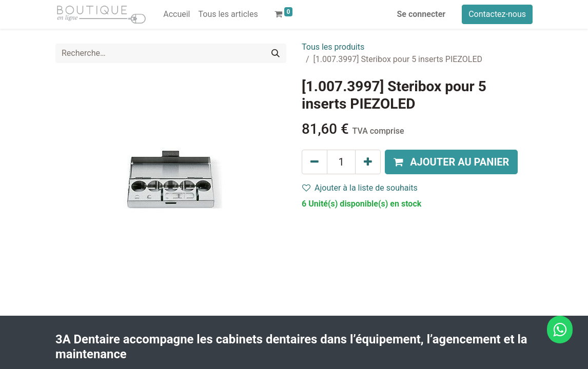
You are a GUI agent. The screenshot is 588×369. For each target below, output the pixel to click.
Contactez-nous (497, 14)
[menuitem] (177, 14)
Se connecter (422, 14)
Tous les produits (333, 47)
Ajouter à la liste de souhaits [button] (360, 188)
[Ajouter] (368, 162)
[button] (451, 162)
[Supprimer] (315, 162)
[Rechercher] (276, 53)
